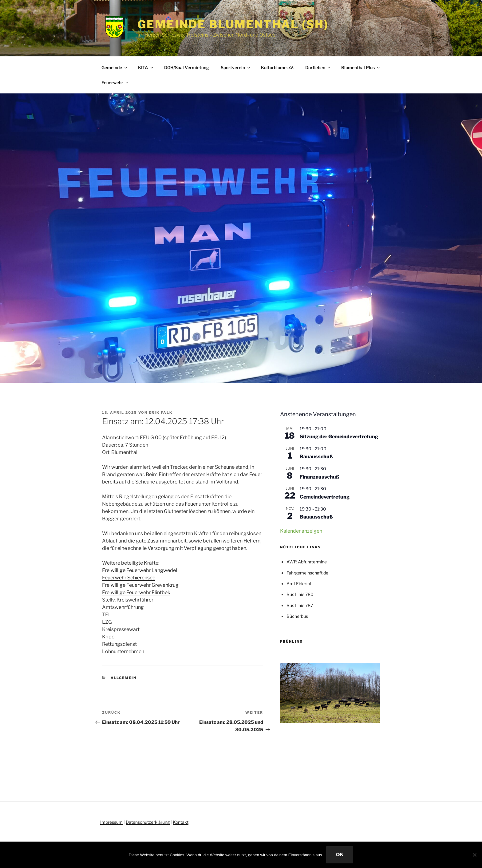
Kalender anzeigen (301, 531)
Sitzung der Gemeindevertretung (339, 437)
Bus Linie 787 (300, 605)
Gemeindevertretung (325, 497)
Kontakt (181, 822)
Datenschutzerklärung (148, 822)
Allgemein (124, 678)
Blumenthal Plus (361, 67)
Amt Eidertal (299, 584)
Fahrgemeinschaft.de (307, 573)
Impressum (111, 822)
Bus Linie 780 (300, 594)
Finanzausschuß (320, 477)
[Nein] (474, 855)
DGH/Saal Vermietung (187, 67)
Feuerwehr (115, 83)
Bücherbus (297, 616)
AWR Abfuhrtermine (307, 562)
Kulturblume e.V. (277, 67)
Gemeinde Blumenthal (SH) (233, 24)
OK (340, 855)
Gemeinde (115, 67)
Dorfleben (318, 67)
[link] (140, 570)
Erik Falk (161, 412)
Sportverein (236, 67)
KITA (146, 67)
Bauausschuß (316, 457)
